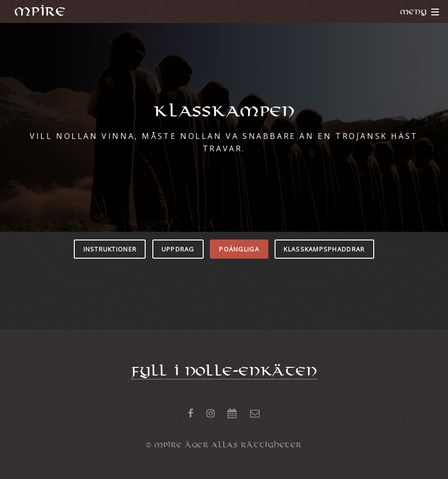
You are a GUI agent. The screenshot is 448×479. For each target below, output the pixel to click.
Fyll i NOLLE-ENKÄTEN (224, 371)
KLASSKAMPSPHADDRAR (324, 249)
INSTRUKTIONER (110, 249)
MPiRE (40, 11)
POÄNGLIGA (239, 249)
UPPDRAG (178, 249)
